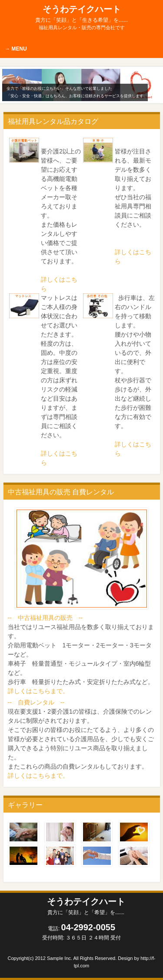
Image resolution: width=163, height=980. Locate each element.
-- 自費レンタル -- (36, 702)
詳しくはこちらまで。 (38, 691)
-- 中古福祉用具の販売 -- (45, 618)
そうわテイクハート (81, 14)
